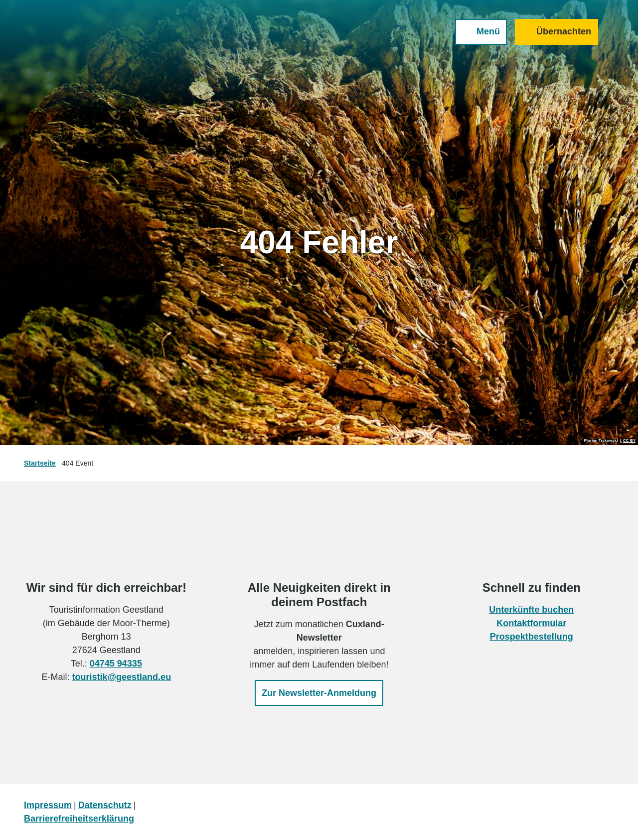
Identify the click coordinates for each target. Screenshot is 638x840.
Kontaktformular (532, 623)
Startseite (40, 463)
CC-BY (629, 441)
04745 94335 (116, 664)
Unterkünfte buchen (532, 610)
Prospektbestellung (532, 637)
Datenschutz (105, 805)
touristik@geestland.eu (122, 677)
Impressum (48, 805)
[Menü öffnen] (481, 32)
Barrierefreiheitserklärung (79, 819)
